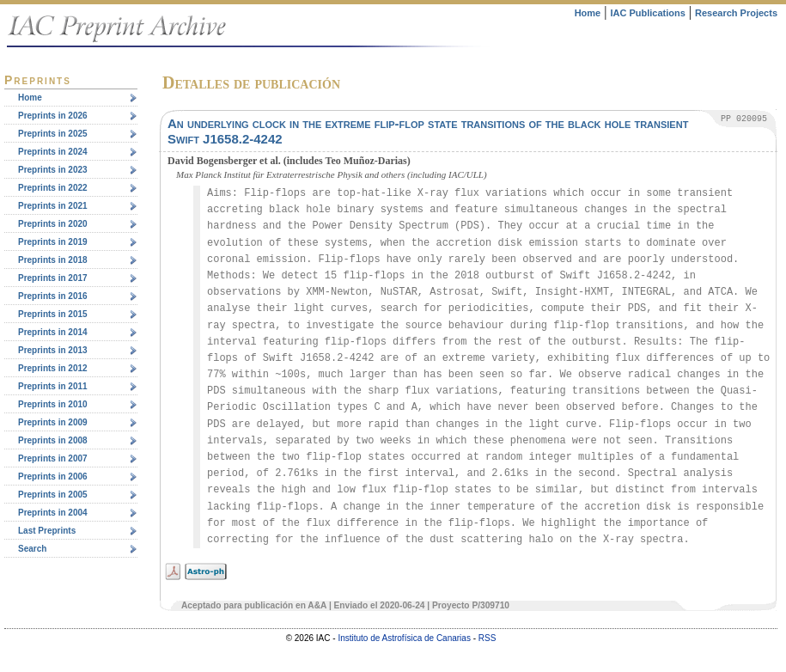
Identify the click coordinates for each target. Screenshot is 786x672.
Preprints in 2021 (53, 206)
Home (588, 13)
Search (32, 549)
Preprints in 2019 (53, 242)
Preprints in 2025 (53, 134)
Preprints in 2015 (53, 314)
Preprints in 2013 (53, 350)
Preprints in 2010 (53, 404)
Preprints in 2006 (53, 477)
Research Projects (736, 13)
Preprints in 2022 (53, 188)
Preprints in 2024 (53, 152)
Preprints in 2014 (53, 332)
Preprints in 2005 (53, 495)
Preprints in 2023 (53, 170)
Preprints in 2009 (53, 422)
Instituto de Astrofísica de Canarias (404, 638)
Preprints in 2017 (53, 278)
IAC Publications (647, 13)
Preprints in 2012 (53, 368)
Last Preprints (47, 531)
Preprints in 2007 (53, 458)
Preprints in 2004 (53, 513)
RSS (487, 638)
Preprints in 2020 (53, 224)
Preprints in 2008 (53, 440)
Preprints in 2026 (53, 116)
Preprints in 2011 (53, 386)
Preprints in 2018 (53, 260)
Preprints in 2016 (53, 296)
